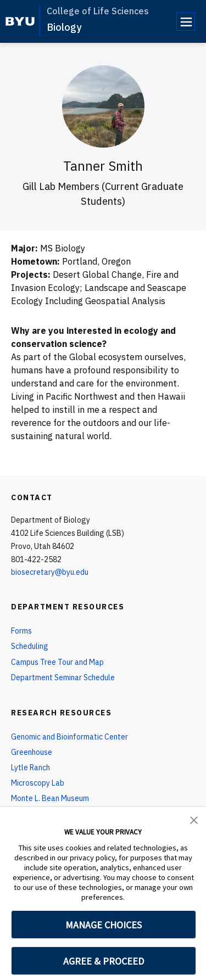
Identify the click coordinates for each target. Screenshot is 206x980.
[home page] (20, 21)
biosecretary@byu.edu (50, 572)
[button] (194, 819)
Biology (64, 27)
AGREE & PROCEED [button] (104, 961)
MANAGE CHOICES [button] (104, 925)
